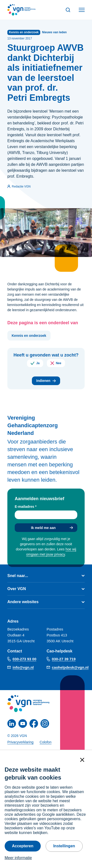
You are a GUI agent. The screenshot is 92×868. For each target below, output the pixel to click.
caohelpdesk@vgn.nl (70, 667)
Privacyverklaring (20, 742)
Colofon (46, 742)
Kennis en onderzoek (29, 336)
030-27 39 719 (64, 659)
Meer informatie (18, 858)
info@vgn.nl (23, 667)
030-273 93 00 (24, 659)
